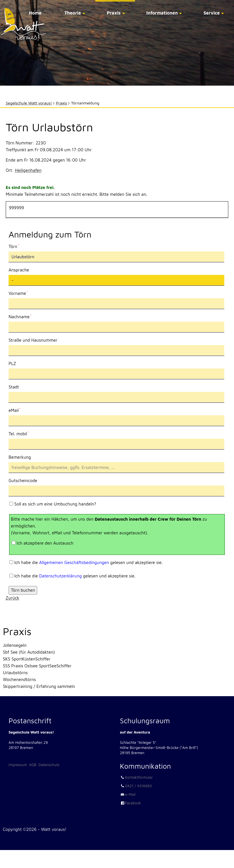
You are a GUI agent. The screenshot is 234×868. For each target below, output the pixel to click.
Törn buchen (23, 590)
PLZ (12, 363)
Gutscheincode (23, 481)
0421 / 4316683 (138, 786)
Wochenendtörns (19, 679)
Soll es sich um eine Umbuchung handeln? (55, 504)
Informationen (162, 13)
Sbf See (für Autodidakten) (29, 652)
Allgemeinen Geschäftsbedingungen (74, 562)
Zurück (12, 598)
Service (212, 13)
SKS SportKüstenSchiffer (27, 659)
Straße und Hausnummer (33, 340)
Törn (18, 246)
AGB (33, 765)
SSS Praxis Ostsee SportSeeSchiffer (37, 666)
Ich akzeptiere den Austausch (45, 543)
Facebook (133, 803)
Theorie (73, 13)
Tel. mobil (19, 433)
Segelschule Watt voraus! (29, 103)
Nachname (20, 316)
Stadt (14, 387)
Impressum (18, 765)
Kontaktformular (139, 777)
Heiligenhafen (28, 170)
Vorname (18, 293)
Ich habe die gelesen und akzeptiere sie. (89, 562)
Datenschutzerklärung (61, 576)
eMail (18, 410)
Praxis (114, 13)
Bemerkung (20, 457)
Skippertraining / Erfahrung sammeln (39, 686)
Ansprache (19, 270)
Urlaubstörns (15, 673)
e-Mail (130, 794)
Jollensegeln (15, 645)
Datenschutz (49, 765)
